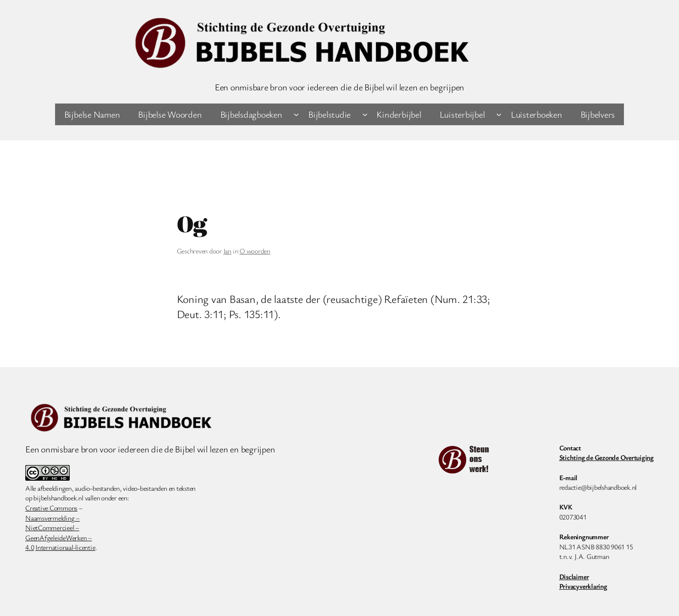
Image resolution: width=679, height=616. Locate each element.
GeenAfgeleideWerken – (59, 537)
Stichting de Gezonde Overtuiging (607, 457)
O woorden (255, 251)
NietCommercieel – (52, 527)
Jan (227, 251)
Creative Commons (51, 508)
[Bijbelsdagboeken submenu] (296, 114)
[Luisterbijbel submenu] (499, 114)
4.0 (30, 547)
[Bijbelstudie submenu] (365, 114)
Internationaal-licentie (65, 547)
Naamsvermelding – (53, 518)
